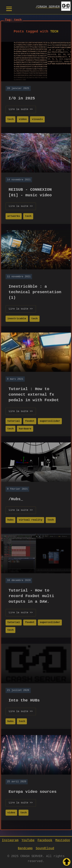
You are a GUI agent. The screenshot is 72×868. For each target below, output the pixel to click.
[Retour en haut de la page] (67, 862)
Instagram (10, 840)
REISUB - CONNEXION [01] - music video (30, 192)
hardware (25, 428)
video (23, 119)
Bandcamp (25, 848)
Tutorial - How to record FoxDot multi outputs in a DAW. (31, 596)
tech (10, 119)
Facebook (45, 840)
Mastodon (63, 840)
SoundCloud (45, 848)
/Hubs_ (16, 499)
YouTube (28, 840)
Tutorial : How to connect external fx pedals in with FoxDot (34, 394)
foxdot (30, 421)
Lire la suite (21, 109)
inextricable (17, 318)
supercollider (50, 421)
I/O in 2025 (22, 98)
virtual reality (31, 519)
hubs (10, 519)
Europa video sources (33, 791)
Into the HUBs (24, 700)
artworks (14, 216)
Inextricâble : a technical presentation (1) (35, 292)
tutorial (14, 421)
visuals (37, 119)
